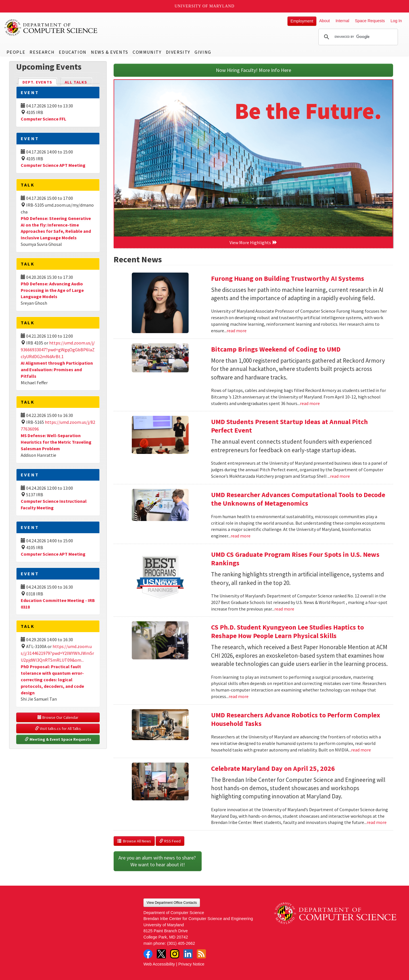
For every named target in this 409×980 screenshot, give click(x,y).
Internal (342, 21)
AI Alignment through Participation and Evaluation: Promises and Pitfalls (57, 369)
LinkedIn (188, 954)
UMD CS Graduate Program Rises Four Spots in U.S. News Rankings (295, 559)
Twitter (161, 954)
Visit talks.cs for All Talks (58, 728)
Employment (302, 21)
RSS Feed (170, 841)
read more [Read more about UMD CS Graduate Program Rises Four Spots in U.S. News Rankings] (284, 609)
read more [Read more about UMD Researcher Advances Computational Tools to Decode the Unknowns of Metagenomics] (241, 536)
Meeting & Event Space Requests (58, 739)
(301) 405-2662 (181, 943)
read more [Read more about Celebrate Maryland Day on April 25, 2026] (377, 822)
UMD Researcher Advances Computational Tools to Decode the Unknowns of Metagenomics (298, 499)
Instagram (175, 954)
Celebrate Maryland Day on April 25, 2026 (273, 768)
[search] (357, 37)
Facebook (148, 954)
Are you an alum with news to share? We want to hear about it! (158, 861)
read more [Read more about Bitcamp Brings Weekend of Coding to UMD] (310, 403)
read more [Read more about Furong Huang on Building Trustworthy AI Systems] (237, 331)
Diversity (178, 52)
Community (147, 52)
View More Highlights (253, 242)
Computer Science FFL (43, 119)
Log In (396, 21)
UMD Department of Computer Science (51, 28)
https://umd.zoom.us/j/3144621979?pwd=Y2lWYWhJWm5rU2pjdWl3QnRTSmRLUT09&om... (57, 653)
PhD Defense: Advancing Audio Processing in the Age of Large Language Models (52, 290)
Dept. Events (40, 82)
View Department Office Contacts (172, 903)
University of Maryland (205, 6)
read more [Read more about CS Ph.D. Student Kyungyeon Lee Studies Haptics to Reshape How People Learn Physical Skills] (239, 696)
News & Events (110, 52)
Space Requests (370, 21)
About (325, 21)
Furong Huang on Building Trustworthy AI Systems (288, 278)
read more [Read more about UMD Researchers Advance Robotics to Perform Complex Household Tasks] (361, 750)
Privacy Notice (191, 964)
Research (42, 52)
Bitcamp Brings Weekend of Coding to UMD (276, 349)
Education (73, 52)
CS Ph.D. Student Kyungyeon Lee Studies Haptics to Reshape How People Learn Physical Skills (287, 631)
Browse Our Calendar (58, 717)
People (16, 52)
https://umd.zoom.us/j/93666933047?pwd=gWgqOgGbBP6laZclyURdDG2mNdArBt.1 (58, 350)
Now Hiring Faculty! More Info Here (253, 70)
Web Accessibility (159, 964)
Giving (203, 52)
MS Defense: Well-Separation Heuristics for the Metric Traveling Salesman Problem (56, 442)
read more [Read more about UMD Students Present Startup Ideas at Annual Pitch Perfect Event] (340, 476)
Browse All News (134, 841)
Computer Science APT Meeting (53, 165)
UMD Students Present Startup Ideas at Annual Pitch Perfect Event (289, 426)
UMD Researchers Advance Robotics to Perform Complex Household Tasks (296, 719)
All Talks (76, 82)
